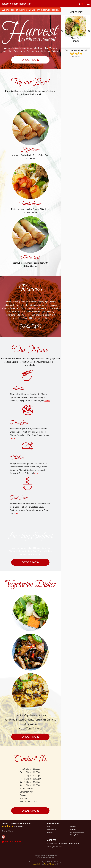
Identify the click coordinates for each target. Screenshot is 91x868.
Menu (49, 826)
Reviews (73, 826)
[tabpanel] (76, 31)
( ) (84, 4)
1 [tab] (69, 46)
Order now (30, 60)
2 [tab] (72, 46)
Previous (62, 31)
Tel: (55, 847)
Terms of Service (49, 864)
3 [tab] (76, 46)
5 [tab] (83, 46)
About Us (73, 829)
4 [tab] (79, 46)
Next (89, 31)
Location (50, 832)
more (47, 401)
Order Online (52, 829)
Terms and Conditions (77, 832)
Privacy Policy (75, 835)
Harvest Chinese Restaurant (17, 823)
